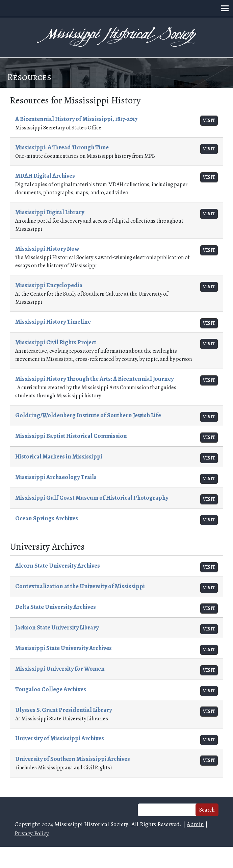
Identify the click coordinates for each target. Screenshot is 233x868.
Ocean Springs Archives (47, 518)
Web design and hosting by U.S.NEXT (117, 857)
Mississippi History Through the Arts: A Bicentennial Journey (94, 379)
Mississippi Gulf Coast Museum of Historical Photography (92, 498)
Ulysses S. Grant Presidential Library (63, 710)
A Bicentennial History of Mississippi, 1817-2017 (76, 119)
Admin (195, 824)
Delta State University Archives (56, 607)
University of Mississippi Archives (60, 738)
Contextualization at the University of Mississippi (80, 586)
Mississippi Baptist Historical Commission (71, 436)
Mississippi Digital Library (50, 212)
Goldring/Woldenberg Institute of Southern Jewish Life (88, 415)
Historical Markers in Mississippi (59, 456)
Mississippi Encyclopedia (49, 285)
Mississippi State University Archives (63, 648)
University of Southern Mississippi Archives (73, 759)
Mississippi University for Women (60, 669)
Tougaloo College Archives (51, 689)
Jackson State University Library (57, 627)
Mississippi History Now (47, 249)
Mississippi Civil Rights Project (56, 342)
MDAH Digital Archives (45, 176)
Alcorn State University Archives (58, 566)
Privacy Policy (32, 833)
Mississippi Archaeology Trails (56, 477)
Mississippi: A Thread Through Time (62, 147)
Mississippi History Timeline (53, 322)
